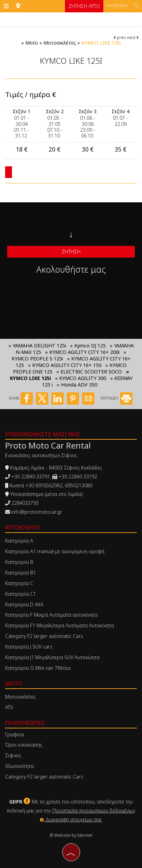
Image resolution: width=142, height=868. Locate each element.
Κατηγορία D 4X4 (24, 604)
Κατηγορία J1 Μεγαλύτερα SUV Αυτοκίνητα (52, 657)
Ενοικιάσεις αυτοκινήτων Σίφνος (41, 455)
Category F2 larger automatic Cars (44, 636)
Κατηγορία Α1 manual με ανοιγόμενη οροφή (55, 551)
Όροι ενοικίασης (24, 745)
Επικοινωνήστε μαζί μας (43, 434)
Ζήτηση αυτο (84, 6)
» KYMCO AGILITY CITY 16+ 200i (82, 352)
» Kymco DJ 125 (88, 346)
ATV (9, 707)
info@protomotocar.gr (37, 512)
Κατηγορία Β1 (21, 573)
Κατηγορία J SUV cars (29, 647)
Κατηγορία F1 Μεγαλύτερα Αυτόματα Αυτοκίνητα (60, 625)
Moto (32, 43)
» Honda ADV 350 (77, 385)
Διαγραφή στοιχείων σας (71, 819)
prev (120, 38)
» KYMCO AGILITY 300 (81, 378)
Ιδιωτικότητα (20, 766)
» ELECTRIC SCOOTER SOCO (89, 372)
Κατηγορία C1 (21, 594)
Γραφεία (15, 734)
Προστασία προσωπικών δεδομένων (94, 811)
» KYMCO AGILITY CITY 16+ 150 (65, 365)
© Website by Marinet (71, 835)
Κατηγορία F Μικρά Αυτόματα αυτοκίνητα (51, 615)
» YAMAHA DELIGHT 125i (37, 346)
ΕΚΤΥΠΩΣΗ (117, 398)
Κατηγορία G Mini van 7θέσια (38, 668)
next (133, 38)
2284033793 (25, 503)
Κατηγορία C (19, 583)
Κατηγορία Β (19, 562)
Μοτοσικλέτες (60, 43)
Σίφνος (13, 755)
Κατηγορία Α (19, 541)
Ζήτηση (71, 252)
